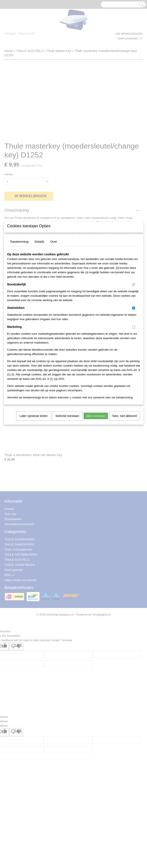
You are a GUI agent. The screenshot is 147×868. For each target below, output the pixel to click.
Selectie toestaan (67, 455)
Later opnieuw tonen (34, 455)
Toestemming (19, 280)
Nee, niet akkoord (125, 455)
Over (54, 280)
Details (39, 280)
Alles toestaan (96, 455)
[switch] (134, 323)
